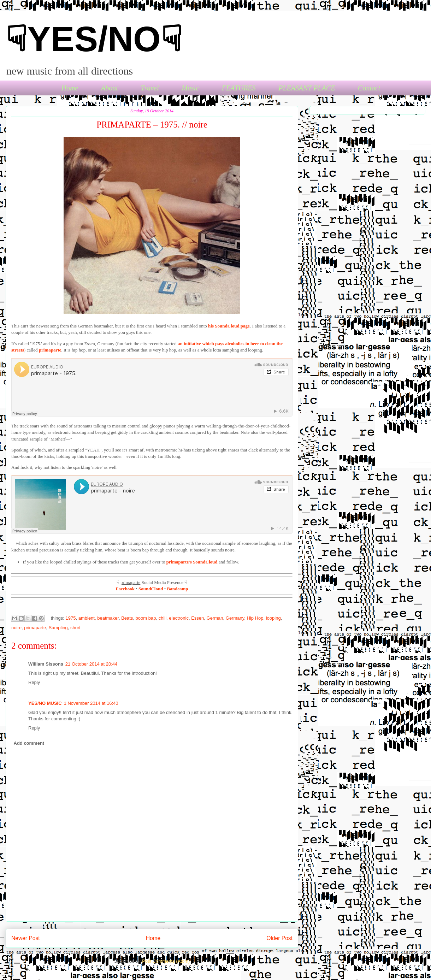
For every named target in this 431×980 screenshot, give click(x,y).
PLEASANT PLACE (307, 88)
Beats (127, 618)
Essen (197, 618)
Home (70, 88)
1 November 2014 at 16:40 (91, 703)
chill (163, 618)
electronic (179, 618)
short (75, 628)
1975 (71, 618)
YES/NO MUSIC (45, 703)
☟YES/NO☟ (94, 39)
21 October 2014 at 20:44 (91, 664)
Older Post (279, 938)
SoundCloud (151, 589)
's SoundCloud (192, 562)
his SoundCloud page (229, 326)
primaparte (35, 628)
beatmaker (108, 618)
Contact (369, 88)
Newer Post (26, 938)
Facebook (125, 589)
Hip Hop (255, 618)
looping (273, 618)
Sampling (58, 628)
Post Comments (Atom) (166, 961)
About (110, 88)
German (215, 618)
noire (16, 628)
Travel (150, 88)
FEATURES (239, 88)
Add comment (29, 743)
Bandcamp (178, 589)
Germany (235, 618)
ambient (87, 618)
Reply (34, 682)
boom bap (146, 618)
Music (190, 88)
